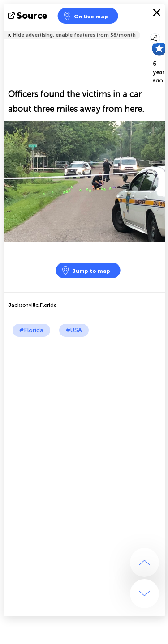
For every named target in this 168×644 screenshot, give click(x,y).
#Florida (31, 330)
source (28, 16)
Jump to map (86, 270)
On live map (85, 16)
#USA (74, 330)
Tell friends (161, 29)
